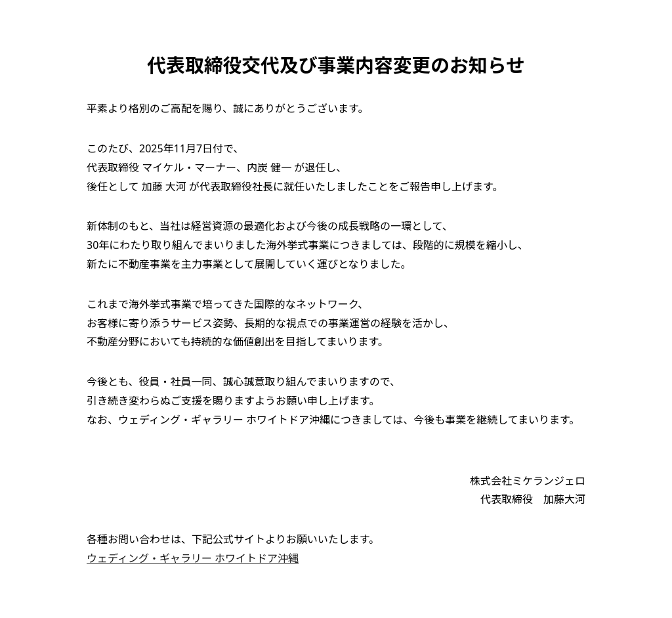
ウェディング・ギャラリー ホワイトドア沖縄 (193, 558)
